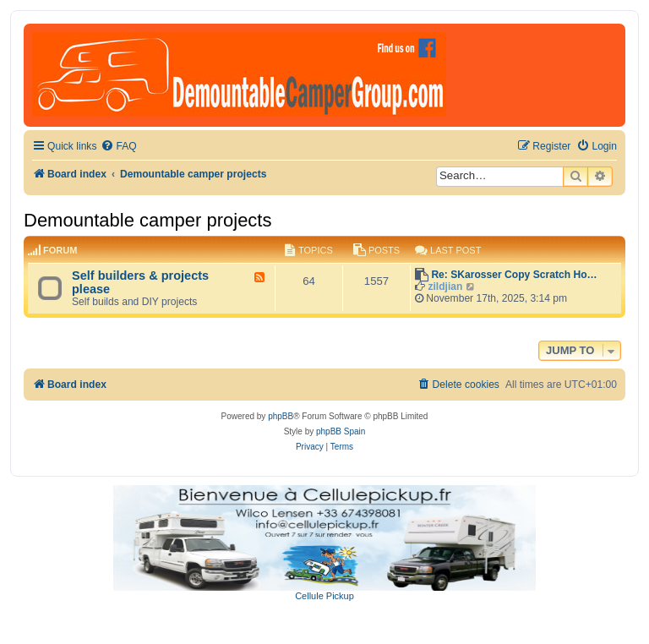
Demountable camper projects (147, 220)
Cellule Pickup (324, 596)
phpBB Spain (341, 431)
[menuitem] (118, 147)
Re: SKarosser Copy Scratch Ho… (514, 275)
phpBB (281, 416)
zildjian (445, 287)
